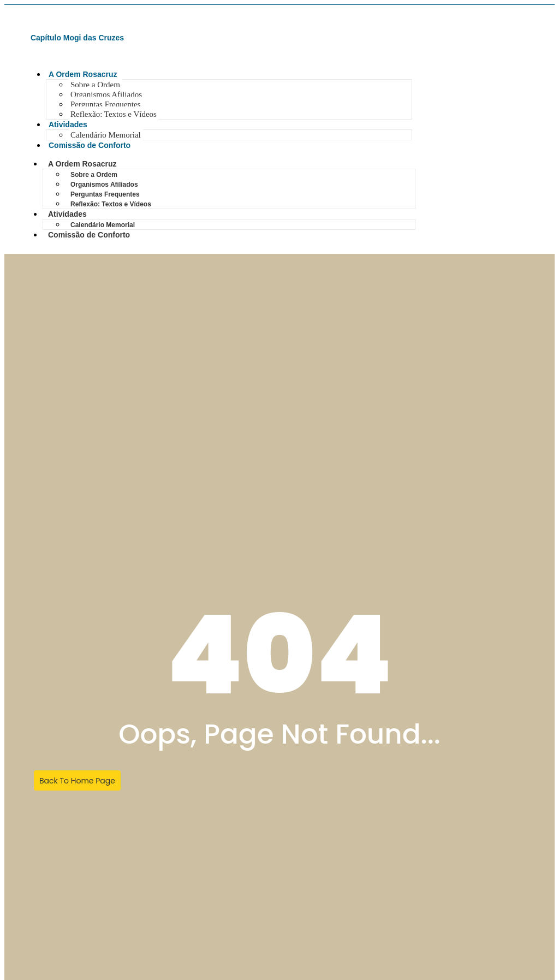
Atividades (68, 124)
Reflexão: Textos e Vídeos (114, 114)
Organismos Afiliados (106, 94)
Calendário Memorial (106, 135)
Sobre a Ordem (95, 85)
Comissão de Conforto (90, 145)
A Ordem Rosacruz (83, 74)
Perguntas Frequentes (105, 104)
